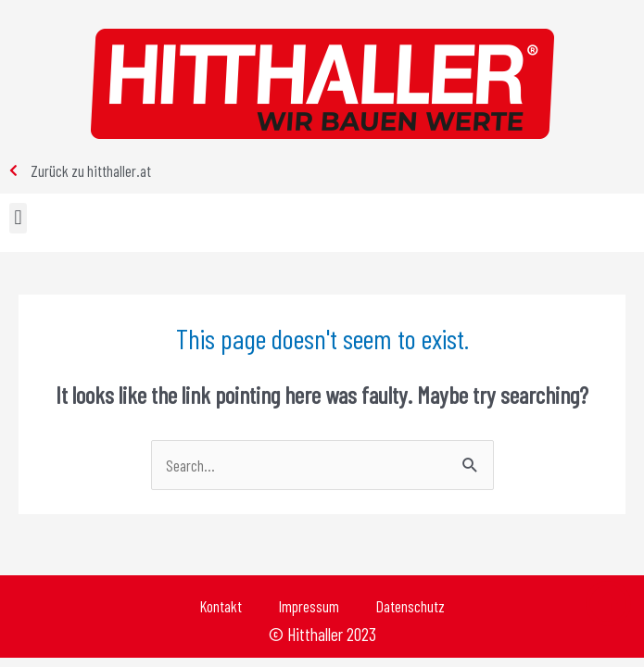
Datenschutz (410, 606)
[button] (18, 218)
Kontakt (221, 606)
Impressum (309, 606)
